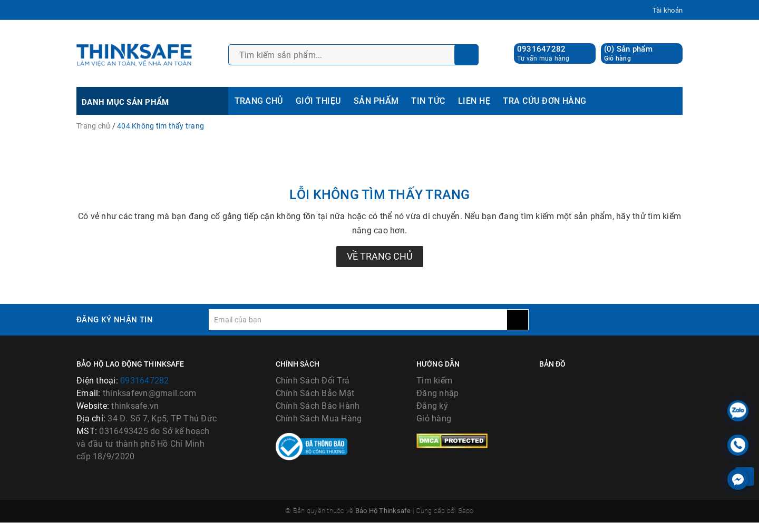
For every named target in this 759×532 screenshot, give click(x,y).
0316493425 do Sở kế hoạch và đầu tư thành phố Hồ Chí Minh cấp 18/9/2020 (143, 444)
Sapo (466, 521)
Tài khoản (668, 10)
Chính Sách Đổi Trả (313, 381)
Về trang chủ (380, 256)
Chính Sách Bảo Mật (315, 393)
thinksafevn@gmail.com (149, 393)
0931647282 (542, 49)
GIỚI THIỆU (318, 101)
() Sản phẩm (628, 53)
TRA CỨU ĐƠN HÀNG (545, 101)
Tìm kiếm (434, 381)
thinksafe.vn (135, 406)
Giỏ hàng (434, 418)
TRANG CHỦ (259, 101)
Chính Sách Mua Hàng (319, 418)
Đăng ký (432, 406)
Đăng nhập (437, 393)
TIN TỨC (428, 101)
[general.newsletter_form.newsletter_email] (358, 320)
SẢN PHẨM (376, 101)
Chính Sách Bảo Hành (318, 406)
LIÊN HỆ (474, 101)
